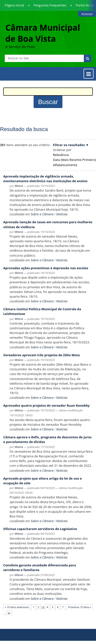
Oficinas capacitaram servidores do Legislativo (40, 529)
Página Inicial (14, 5)
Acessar (87, 14)
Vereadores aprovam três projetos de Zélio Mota (42, 355)
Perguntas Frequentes (50, 5)
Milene (19, 186)
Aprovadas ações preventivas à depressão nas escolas (46, 268)
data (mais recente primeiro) (74, 160)
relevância (61, 155)
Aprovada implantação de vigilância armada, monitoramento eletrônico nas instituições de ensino (45, 179)
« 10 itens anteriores (17, 607)
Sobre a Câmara (42, 214)
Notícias (62, 214)
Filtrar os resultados (69, 145)
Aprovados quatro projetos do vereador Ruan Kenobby (46, 405)
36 (9, 613)
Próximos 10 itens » (80, 607)
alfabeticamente (65, 165)
